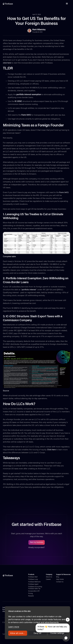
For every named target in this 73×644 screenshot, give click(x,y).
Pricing (30, 594)
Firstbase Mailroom (34, 582)
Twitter (5, 634)
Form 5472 (64, 193)
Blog (58, 577)
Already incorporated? (36, 548)
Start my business (37, 542)
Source (6, 391)
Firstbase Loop (33, 579)
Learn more (14, 627)
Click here (51, 450)
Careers (48, 579)
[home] (8, 4)
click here (7, 63)
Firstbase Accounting (35, 587)
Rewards (31, 596)
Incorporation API (34, 591)
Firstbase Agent (33, 584)
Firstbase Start (33, 577)
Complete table (9, 257)
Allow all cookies (18, 633)
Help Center (60, 579)
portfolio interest (29, 290)
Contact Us (60, 582)
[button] (67, 4)
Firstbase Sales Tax (34, 589)
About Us (49, 577)
